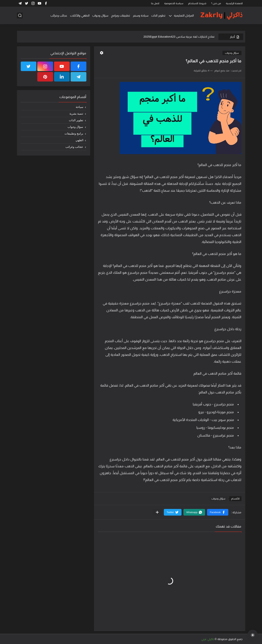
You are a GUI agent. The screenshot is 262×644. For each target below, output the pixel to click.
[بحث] (20, 15)
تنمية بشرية (76, 114)
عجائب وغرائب (59, 15)
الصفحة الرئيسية (234, 3)
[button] (218, 512)
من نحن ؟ (216, 3)
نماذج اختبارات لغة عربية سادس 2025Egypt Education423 (179, 37)
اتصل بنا (155, 3)
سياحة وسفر (141, 15)
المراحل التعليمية (184, 15)
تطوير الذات (158, 15)
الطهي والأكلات (80, 15)
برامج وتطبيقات (74, 133)
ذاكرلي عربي (208, 639)
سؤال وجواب (100, 15)
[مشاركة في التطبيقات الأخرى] (157, 512)
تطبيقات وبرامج (121, 15)
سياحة (80, 107)
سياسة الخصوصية (174, 3)
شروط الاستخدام (197, 3)
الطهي (79, 140)
